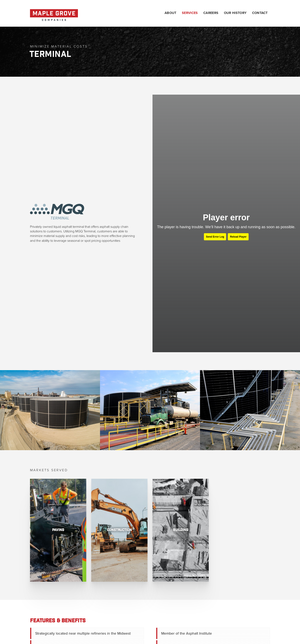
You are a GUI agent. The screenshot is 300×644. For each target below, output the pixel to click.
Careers (211, 13)
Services (190, 13)
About (171, 13)
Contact (260, 13)
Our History (235, 13)
